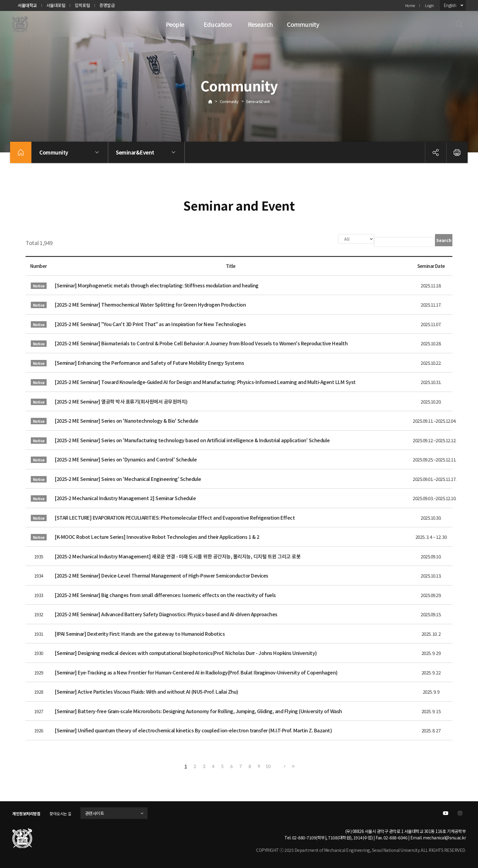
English (450, 5)
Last (292, 766)
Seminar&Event (258, 101)
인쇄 (457, 152)
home (21, 152)
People (175, 24)
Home (410, 5)
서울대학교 (27, 5)
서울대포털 (56, 5)
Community (303, 24)
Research (260, 24)
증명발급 (107, 5)
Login (429, 5)
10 (268, 766)
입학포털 (82, 5)
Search (444, 240)
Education (218, 24)
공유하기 (436, 152)
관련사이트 (101, 813)
